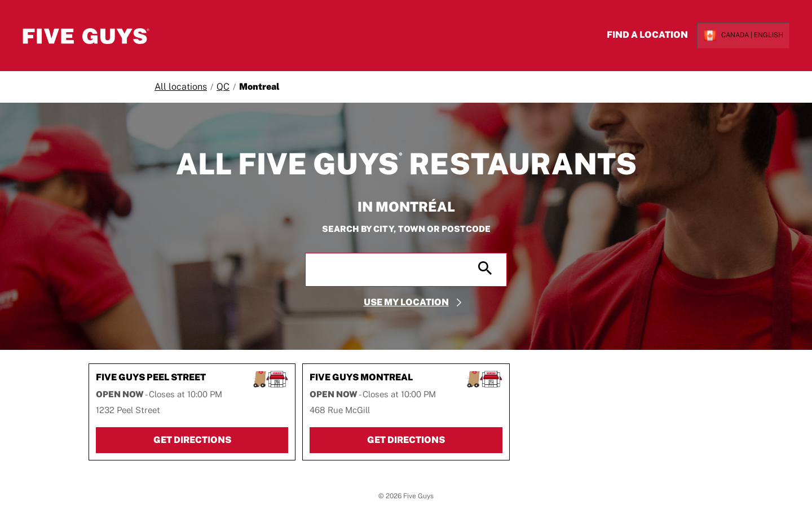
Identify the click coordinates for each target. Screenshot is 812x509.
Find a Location (639, 35)
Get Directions (221, 441)
